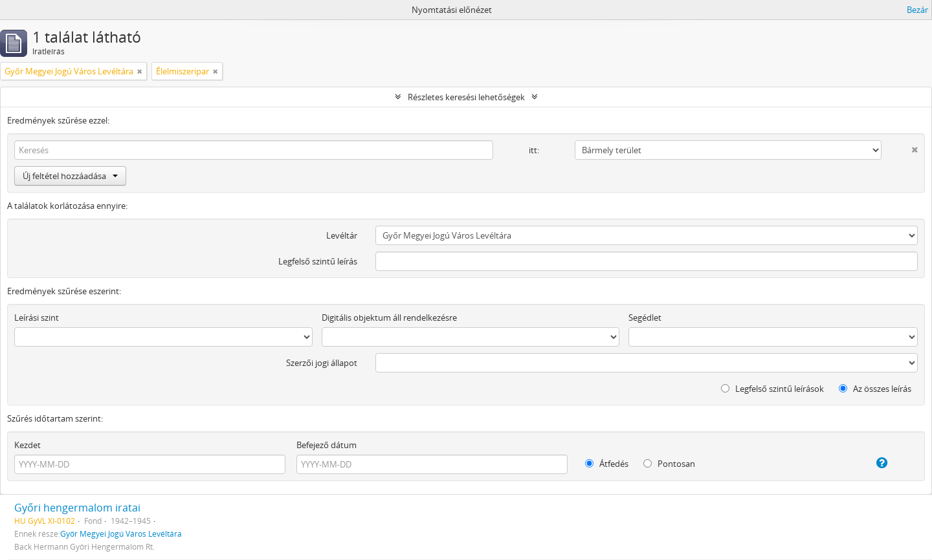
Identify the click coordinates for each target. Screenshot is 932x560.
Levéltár (342, 235)
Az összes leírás (875, 389)
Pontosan (669, 464)
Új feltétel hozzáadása (70, 176)
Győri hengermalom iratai (77, 508)
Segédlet (645, 318)
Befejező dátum (327, 445)
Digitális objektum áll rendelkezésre (389, 318)
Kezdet (28, 445)
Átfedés (607, 464)
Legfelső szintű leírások (772, 389)
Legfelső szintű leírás (318, 261)
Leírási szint (37, 318)
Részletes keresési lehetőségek (466, 97)
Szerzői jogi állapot (322, 363)
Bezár (917, 10)
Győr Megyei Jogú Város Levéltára (121, 533)
